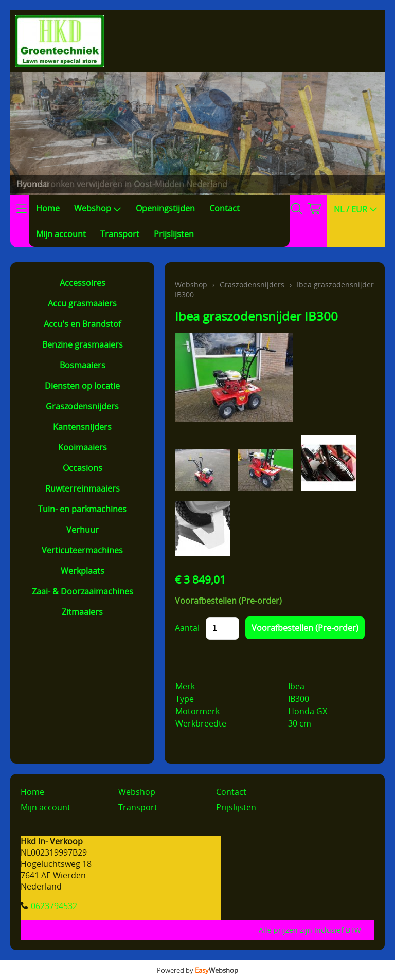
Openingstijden (165, 208)
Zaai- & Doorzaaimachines (83, 591)
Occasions (83, 468)
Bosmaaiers (83, 365)
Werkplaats (83, 571)
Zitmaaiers (82, 612)
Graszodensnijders (82, 406)
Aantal (187, 628)
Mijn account (61, 234)
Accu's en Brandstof (82, 324)
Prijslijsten (174, 234)
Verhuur (83, 530)
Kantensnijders (82, 427)
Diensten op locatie (82, 386)
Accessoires (83, 283)
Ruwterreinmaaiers (83, 488)
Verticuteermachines (82, 550)
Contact (225, 208)
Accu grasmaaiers (82, 303)
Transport (120, 234)
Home (48, 208)
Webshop (98, 208)
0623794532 (54, 906)
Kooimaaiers (83, 447)
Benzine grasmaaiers (83, 344)
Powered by (197, 970)
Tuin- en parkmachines (82, 509)
